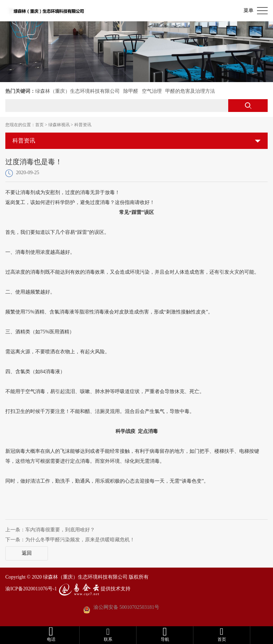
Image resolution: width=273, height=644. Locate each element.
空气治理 (152, 91)
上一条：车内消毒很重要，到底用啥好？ (50, 530)
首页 (39, 125)
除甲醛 (131, 91)
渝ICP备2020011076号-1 (31, 589)
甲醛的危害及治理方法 (190, 91)
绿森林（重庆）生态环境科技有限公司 (77, 91)
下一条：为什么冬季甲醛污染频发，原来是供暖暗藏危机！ (70, 540)
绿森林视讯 (59, 125)
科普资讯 (83, 125)
